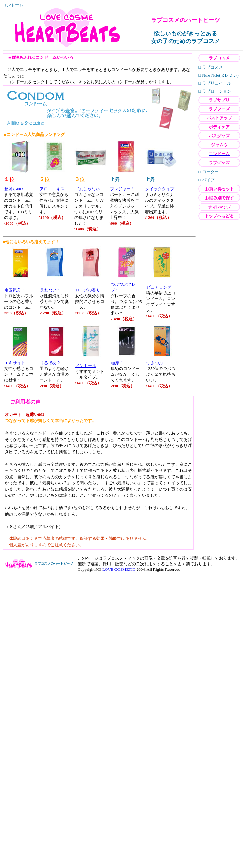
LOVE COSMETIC (119, 569)
